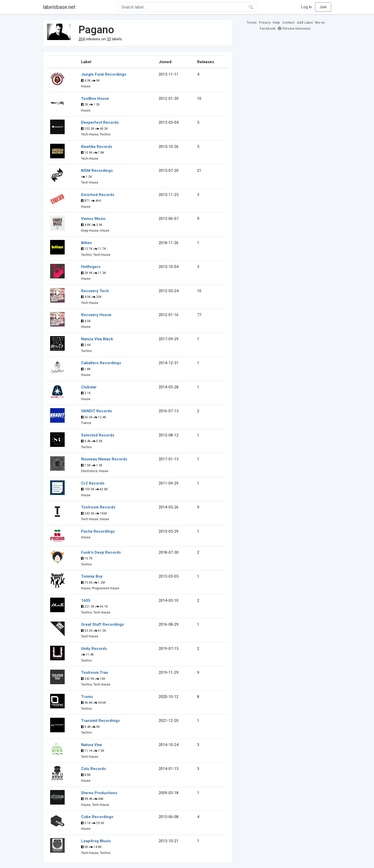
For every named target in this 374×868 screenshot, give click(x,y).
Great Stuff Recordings (102, 624)
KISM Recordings (97, 171)
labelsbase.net (59, 7)
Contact (288, 22)
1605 (86, 601)
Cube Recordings (97, 817)
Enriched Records (98, 195)
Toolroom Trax (95, 673)
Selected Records (98, 435)
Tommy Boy (92, 576)
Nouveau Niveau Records (104, 459)
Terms (252, 22)
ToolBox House (95, 99)
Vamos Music (93, 219)
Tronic (87, 697)
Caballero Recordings (101, 363)
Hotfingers (91, 267)
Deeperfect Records (100, 122)
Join (323, 7)
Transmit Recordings (100, 721)
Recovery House (96, 315)
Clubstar (89, 387)
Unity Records (94, 649)
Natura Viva (91, 745)
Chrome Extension (294, 28)
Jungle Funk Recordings (104, 74)
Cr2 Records (93, 483)
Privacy (265, 22)
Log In (307, 7)
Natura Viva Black (97, 339)
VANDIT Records (96, 411)
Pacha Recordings (98, 531)
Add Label (305, 22)
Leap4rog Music (96, 841)
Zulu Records (94, 769)
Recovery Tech (95, 291)
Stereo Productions (99, 793)
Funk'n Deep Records (101, 552)
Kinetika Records (97, 147)
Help (276, 22)
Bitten (86, 243)
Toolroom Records (98, 507)
